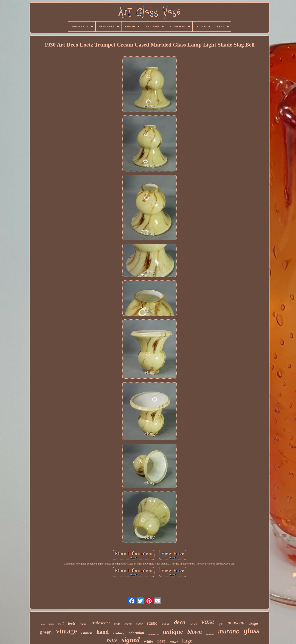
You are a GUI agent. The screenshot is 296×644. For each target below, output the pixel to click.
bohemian (136, 633)
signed (131, 640)
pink (51, 624)
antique (173, 631)
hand (103, 632)
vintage (66, 631)
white (148, 641)
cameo (87, 633)
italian (193, 624)
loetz (72, 623)
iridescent (101, 623)
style (117, 624)
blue (112, 640)
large (187, 641)
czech (128, 624)
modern (210, 634)
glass (251, 631)
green (46, 632)
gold (221, 624)
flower (174, 642)
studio (152, 623)
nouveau (236, 623)
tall (61, 623)
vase (208, 621)
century (118, 633)
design (253, 624)
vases (166, 623)
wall (43, 625)
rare (161, 641)
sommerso (154, 634)
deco (180, 622)
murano (229, 631)
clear (139, 624)
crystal (83, 624)
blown (195, 632)
